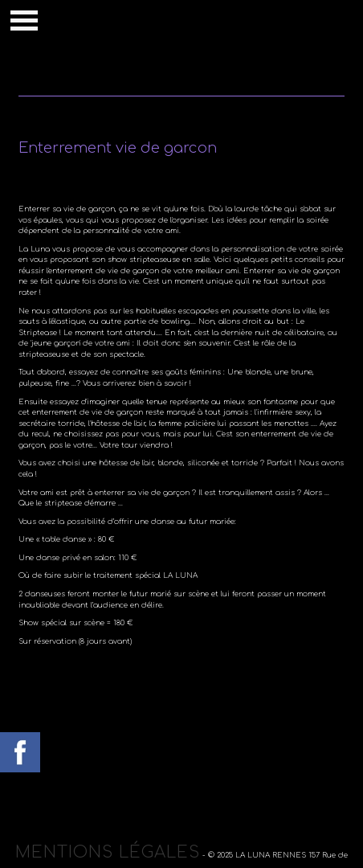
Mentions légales (108, 852)
